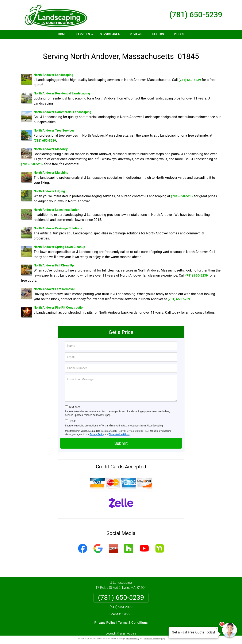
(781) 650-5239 (196, 15)
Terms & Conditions (119, 431)
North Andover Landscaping (54, 71)
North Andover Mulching (51, 169)
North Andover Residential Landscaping (62, 90)
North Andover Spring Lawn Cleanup (59, 243)
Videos (179, 34)
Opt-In (72, 417)
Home (62, 34)
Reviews (136, 34)
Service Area (110, 34)
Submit (121, 440)
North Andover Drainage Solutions (58, 225)
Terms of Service (152, 635)
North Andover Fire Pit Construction (59, 304)
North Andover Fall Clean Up (54, 262)
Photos (158, 34)
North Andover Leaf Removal (54, 285)
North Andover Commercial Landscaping (63, 108)
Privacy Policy (97, 431)
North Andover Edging (49, 188)
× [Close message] (216, 628)
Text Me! (74, 403)
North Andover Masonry (51, 145)
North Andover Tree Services (54, 127)
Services (85, 36)
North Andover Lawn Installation (57, 206)
